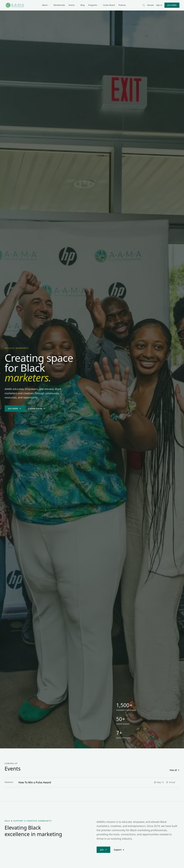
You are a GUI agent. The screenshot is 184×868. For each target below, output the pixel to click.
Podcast (122, 5)
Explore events (37, 408)
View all (174, 770)
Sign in (159, 5)
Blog (83, 5)
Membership (59, 5)
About (46, 5)
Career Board (109, 5)
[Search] (144, 5)
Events (73, 5)
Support (119, 850)
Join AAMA (172, 5)
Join (103, 850)
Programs (94, 5)
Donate (150, 5)
